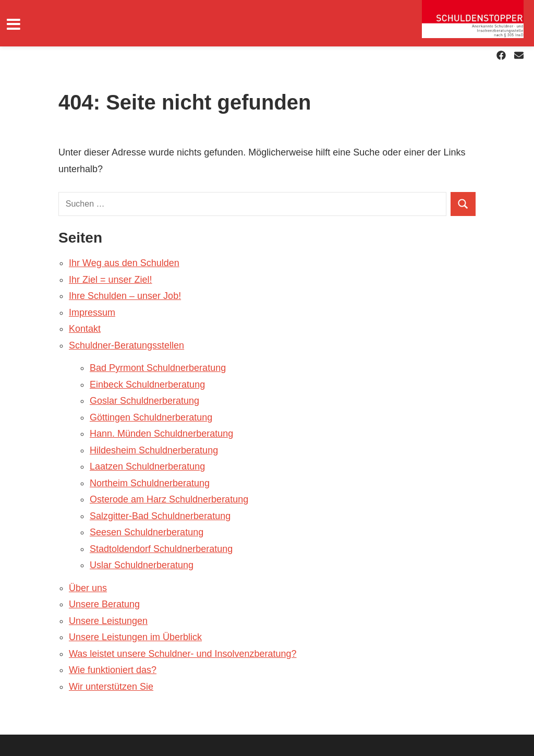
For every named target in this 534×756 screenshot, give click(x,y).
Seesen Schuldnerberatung (147, 532)
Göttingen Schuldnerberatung (151, 417)
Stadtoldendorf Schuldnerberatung (161, 549)
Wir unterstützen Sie (111, 687)
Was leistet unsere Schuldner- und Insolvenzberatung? (183, 654)
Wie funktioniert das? (113, 670)
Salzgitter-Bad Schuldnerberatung (160, 516)
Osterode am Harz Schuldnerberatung (169, 499)
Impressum (92, 313)
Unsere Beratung (104, 604)
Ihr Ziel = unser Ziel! (111, 280)
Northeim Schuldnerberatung (150, 483)
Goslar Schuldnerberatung (144, 401)
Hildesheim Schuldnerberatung (154, 450)
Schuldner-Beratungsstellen (126, 345)
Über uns (88, 588)
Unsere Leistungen (108, 621)
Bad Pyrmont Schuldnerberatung (158, 368)
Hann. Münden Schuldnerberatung (161, 434)
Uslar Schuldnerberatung (142, 565)
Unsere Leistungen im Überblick (135, 637)
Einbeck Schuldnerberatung (147, 385)
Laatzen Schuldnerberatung (147, 466)
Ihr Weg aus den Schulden (124, 263)
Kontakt (85, 329)
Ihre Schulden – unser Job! (125, 296)
